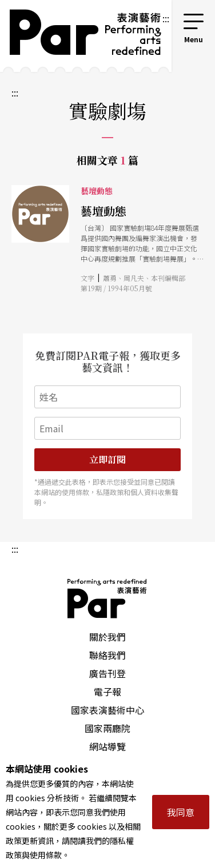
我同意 (181, 812)
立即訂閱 (107, 459)
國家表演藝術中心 (107, 710)
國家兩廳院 (107, 728)
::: (166, 18)
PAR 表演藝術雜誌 (107, 598)
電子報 (107, 692)
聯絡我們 (107, 655)
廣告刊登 (107, 673)
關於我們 (107, 637)
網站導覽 (107, 746)
